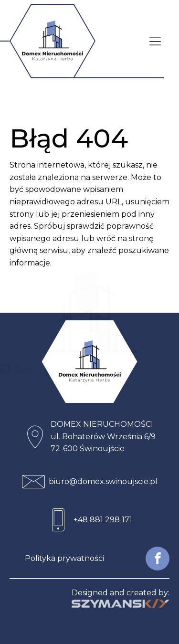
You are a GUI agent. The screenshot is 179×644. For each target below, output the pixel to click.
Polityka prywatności (64, 558)
